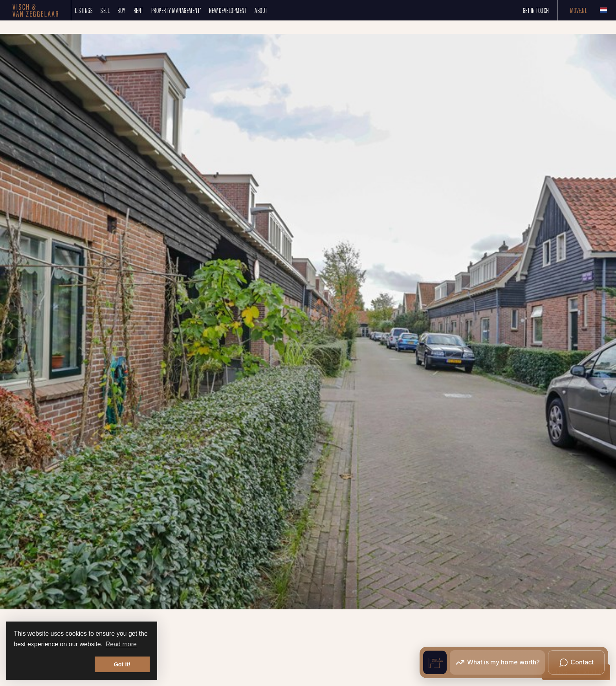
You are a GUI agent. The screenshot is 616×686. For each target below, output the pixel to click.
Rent (138, 10)
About (261, 10)
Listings (84, 10)
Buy (122, 10)
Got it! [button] (122, 664)
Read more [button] (121, 644)
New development (228, 10)
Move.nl (579, 10)
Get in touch (536, 10)
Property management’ (176, 10)
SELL (105, 10)
